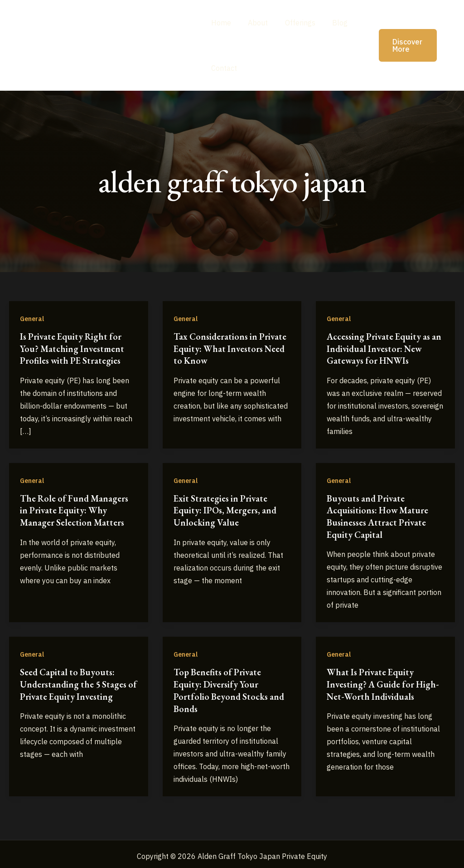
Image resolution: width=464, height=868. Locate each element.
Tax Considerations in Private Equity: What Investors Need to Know (231, 348)
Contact (224, 68)
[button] (401, 45)
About (256, 23)
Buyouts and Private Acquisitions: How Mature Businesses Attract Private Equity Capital (379, 515)
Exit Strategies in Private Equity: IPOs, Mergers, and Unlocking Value (226, 509)
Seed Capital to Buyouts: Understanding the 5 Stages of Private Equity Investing (74, 682)
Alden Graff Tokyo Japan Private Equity (106, 45)
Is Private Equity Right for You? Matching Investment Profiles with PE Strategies (73, 348)
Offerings (295, 23)
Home (221, 23)
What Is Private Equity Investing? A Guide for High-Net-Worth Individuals (384, 682)
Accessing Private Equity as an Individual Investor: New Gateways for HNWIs (381, 348)
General (32, 319)
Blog (333, 23)
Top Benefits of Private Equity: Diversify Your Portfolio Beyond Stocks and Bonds (230, 688)
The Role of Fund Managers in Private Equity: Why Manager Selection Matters (75, 509)
